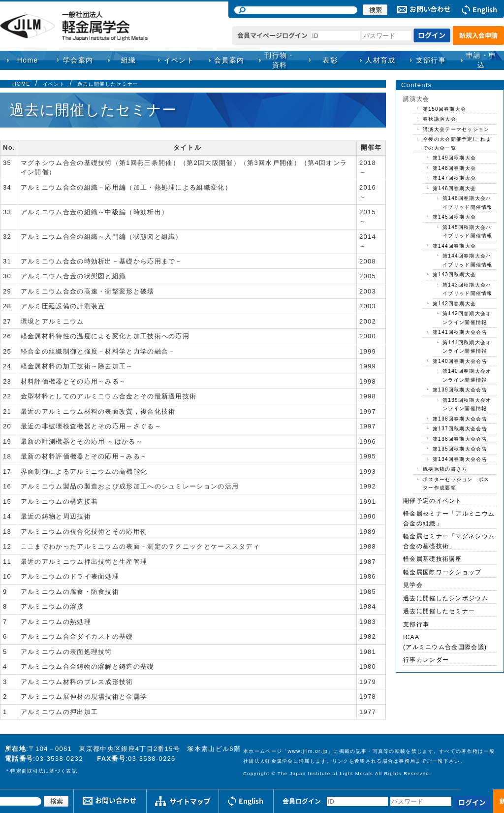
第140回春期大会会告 (460, 361)
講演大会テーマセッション (456, 129)
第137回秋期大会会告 (460, 429)
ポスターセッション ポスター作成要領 (456, 484)
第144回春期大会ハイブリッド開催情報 (468, 260)
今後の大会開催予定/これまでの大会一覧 (457, 144)
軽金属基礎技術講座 (433, 559)
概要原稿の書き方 (445, 469)
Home (28, 60)
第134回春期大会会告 (460, 459)
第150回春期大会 (444, 109)
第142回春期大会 (454, 304)
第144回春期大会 (454, 246)
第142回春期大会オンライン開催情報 (467, 318)
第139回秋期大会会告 (460, 390)
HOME (21, 84)
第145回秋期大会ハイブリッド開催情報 (468, 232)
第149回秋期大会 (454, 158)
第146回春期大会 (454, 188)
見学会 (413, 585)
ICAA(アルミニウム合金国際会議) (445, 642)
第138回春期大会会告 (460, 419)
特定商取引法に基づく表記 (44, 771)
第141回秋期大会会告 (460, 332)
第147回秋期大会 (454, 178)
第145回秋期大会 (454, 217)
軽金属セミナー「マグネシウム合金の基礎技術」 (449, 541)
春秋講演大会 (440, 119)
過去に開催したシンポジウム (446, 598)
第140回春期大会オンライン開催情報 (467, 375)
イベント (54, 84)
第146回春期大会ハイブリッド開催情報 (468, 203)
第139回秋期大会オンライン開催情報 (467, 405)
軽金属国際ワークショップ (442, 572)
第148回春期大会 (454, 168)
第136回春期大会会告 (460, 439)
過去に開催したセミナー (108, 84)
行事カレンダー (426, 660)
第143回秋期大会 (454, 275)
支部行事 (431, 60)
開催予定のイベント (433, 501)
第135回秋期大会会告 (460, 449)
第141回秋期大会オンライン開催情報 (467, 347)
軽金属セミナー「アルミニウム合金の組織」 (449, 519)
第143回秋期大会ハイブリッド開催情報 (468, 289)
